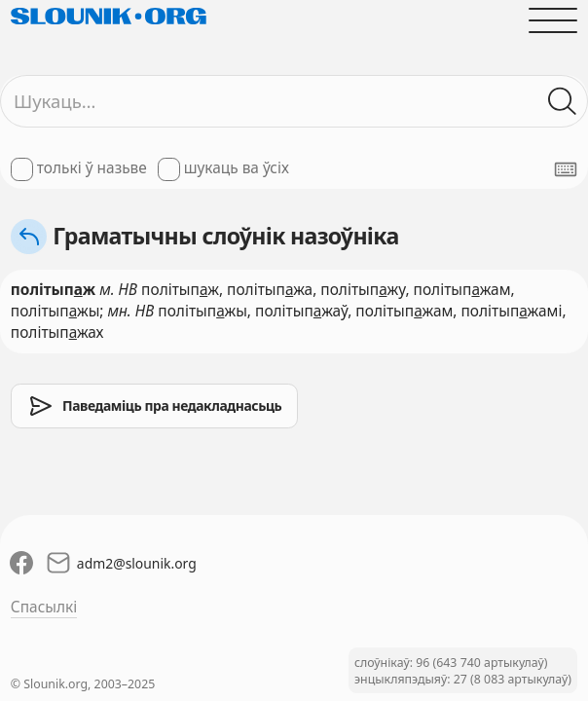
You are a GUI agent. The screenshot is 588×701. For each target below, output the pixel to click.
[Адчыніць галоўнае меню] (553, 20)
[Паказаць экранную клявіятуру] (566, 169)
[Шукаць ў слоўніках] (563, 101)
